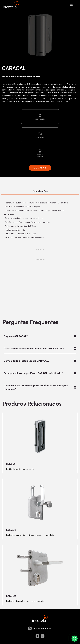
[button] (71, 5)
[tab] (40, 191)
